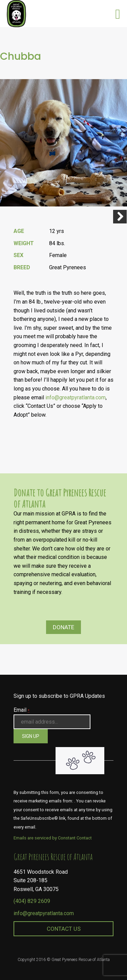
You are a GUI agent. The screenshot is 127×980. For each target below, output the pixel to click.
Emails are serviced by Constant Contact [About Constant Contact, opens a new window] (53, 838)
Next (120, 217)
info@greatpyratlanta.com (76, 397)
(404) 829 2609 (32, 901)
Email (22, 710)
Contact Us (64, 929)
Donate (63, 627)
